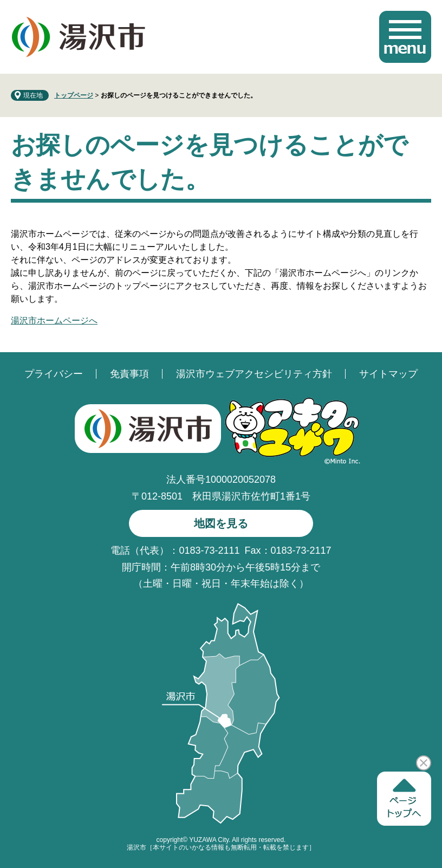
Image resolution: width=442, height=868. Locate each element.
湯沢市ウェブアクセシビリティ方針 (254, 374)
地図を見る (221, 523)
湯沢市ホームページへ (54, 320)
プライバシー (54, 374)
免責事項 (129, 374)
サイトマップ (388, 374)
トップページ (74, 95)
